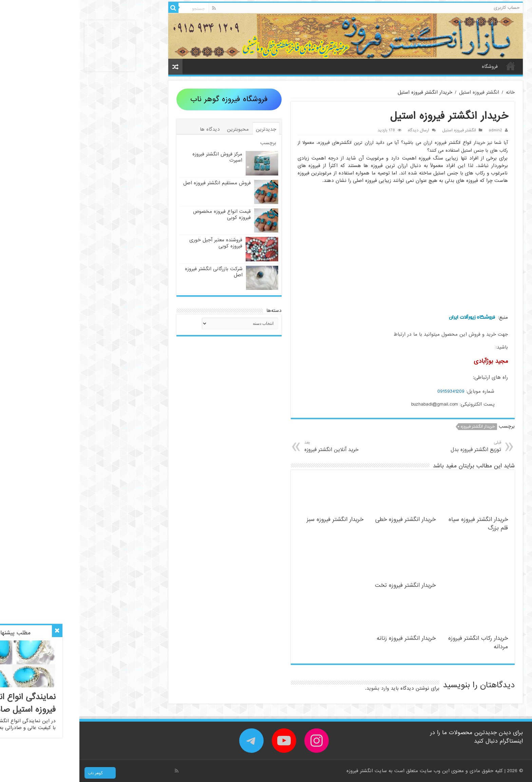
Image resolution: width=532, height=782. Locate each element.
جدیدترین (187, 129)
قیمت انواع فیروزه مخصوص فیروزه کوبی (142, 215)
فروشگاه (410, 67)
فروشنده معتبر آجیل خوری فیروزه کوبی (136, 243)
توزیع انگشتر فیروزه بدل (373, 446)
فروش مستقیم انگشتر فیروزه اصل (138, 183)
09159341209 (372, 391)
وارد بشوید (298, 688)
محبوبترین (158, 129)
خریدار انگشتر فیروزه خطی (326, 519)
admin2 (416, 130)
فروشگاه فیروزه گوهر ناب (150, 99)
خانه (431, 66)
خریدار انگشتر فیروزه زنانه (327, 638)
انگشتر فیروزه (281, 771)
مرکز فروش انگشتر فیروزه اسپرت (138, 157)
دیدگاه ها (130, 129)
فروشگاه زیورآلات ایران (393, 317)
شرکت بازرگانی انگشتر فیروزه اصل (134, 272)
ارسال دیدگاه (339, 130)
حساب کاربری (427, 8)
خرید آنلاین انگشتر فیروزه (273, 446)
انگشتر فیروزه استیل (400, 92)
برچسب (189, 143)
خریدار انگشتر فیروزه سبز (256, 519)
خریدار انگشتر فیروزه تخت (326, 585)
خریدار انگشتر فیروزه (398, 427)
